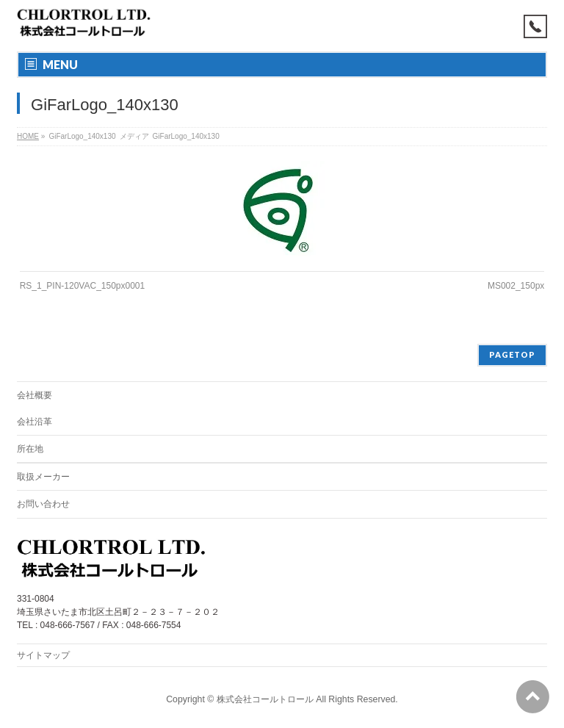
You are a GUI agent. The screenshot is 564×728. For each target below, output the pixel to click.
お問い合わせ (43, 504)
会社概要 (35, 395)
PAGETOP (512, 354)
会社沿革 (35, 422)
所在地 (30, 449)
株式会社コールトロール (265, 699)
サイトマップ (43, 655)
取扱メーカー (43, 477)
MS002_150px (516, 286)
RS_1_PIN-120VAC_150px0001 (83, 286)
